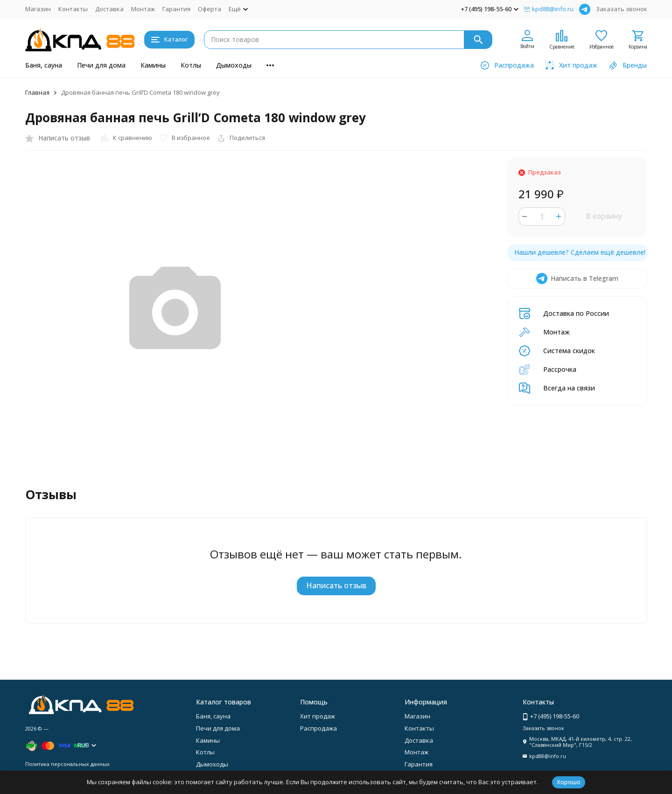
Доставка (109, 9)
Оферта (210, 9)
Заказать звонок (622, 9)
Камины (153, 65)
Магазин (38, 9)
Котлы (191, 65)
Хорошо (569, 782)
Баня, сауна (44, 65)
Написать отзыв (336, 585)
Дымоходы (234, 65)
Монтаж (143, 9)
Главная (37, 92)
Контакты (73, 9)
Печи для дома (101, 65)
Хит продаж (318, 716)
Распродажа (318, 728)
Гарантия (176, 9)
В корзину (604, 216)
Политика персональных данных (67, 764)
